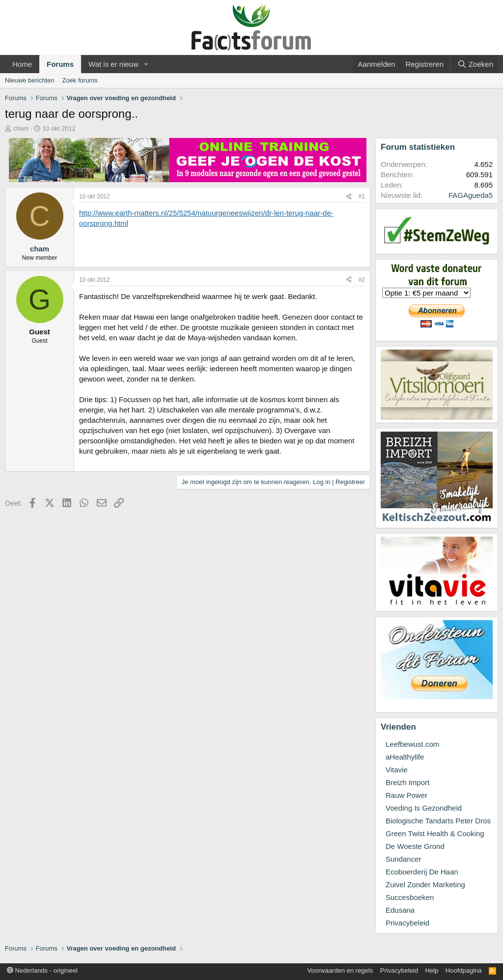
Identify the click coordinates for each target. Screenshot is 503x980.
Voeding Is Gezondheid (424, 808)
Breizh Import (407, 782)
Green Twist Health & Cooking (435, 833)
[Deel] (349, 197)
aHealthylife (405, 757)
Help (432, 970)
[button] (146, 64)
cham (21, 128)
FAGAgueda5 (471, 195)
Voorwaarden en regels (340, 970)
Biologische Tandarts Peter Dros (438, 821)
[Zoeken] (475, 64)
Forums (60, 64)
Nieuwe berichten (29, 80)
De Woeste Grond (415, 846)
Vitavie (397, 770)
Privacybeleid (407, 923)
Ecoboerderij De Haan (422, 872)
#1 (362, 196)
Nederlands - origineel (42, 970)
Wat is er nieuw (113, 64)
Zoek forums (80, 80)
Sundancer (404, 859)
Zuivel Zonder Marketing (425, 885)
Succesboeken (410, 897)
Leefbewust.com (412, 744)
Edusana (400, 910)
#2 (362, 280)
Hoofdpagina (464, 970)
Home (22, 64)
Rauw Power (406, 795)
